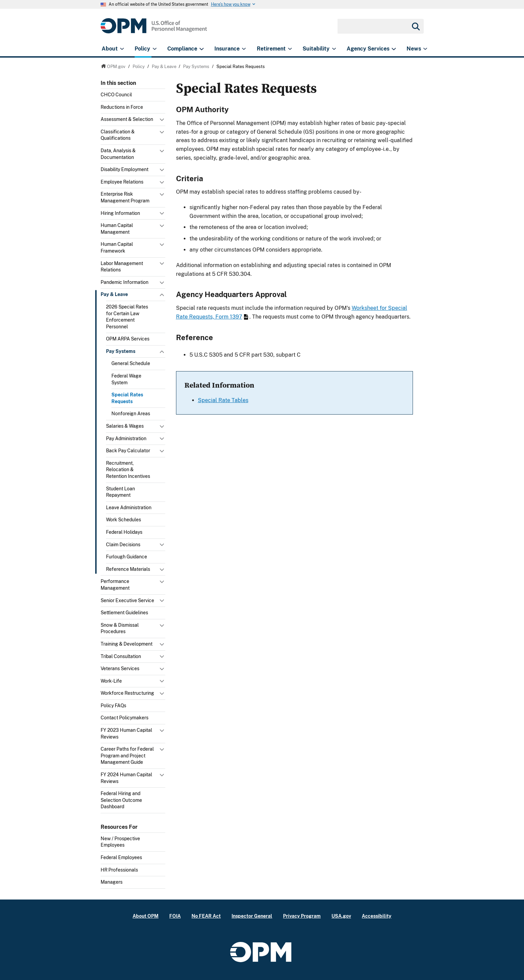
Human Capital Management (117, 229)
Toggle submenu (163, 121)
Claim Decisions (123, 545)
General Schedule (131, 363)
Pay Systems (121, 351)
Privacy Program (302, 916)
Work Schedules (124, 520)
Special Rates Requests (127, 398)
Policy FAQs (113, 706)
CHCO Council (116, 95)
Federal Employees (121, 857)
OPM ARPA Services (128, 339)
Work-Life (111, 681)
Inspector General (252, 916)
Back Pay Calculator (128, 451)
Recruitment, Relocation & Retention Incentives (128, 470)
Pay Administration (126, 438)
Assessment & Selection (127, 119)
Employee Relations (122, 182)
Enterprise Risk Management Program (125, 197)
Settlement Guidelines (124, 613)
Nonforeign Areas (131, 414)
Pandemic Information (125, 282)
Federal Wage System (126, 379)
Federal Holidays (124, 532)
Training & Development (127, 644)
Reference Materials (128, 569)
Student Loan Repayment (120, 492)
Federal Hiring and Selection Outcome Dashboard (121, 800)
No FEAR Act (206, 916)
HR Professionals (119, 870)
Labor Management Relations (122, 267)
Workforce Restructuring (127, 693)
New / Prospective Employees (120, 842)
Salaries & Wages (125, 426)
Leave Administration (129, 508)
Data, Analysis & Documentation (118, 154)
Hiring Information (120, 213)
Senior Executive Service (127, 600)
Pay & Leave (114, 294)
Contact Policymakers (125, 718)
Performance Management (115, 585)
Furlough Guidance (127, 557)
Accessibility (377, 916)
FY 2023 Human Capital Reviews (126, 733)
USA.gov (341, 916)
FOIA (175, 916)
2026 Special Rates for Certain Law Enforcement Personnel (127, 317)
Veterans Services (120, 668)
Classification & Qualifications (118, 135)
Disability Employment (125, 169)
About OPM (146, 916)
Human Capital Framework (117, 248)
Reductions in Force (122, 107)
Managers (112, 882)
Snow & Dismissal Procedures (120, 628)
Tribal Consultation (121, 656)
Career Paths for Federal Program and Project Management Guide (127, 756)
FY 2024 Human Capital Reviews (126, 778)
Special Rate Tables (223, 400)
